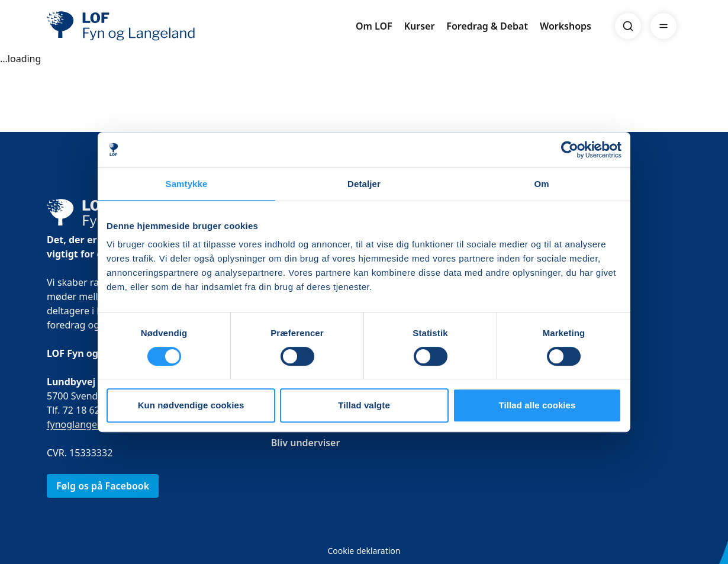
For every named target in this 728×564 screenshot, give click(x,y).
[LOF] (133, 26)
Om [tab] (541, 184)
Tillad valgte (364, 405)
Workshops (566, 26)
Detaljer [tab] (364, 184)
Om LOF (374, 26)
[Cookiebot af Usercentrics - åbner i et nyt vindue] (570, 150)
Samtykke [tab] (187, 184)
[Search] (628, 26)
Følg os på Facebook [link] (103, 486)
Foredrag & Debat (487, 26)
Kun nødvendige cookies (191, 405)
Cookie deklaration (364, 551)
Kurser (420, 26)
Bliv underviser (306, 443)
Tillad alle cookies (537, 405)
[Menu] (663, 26)
